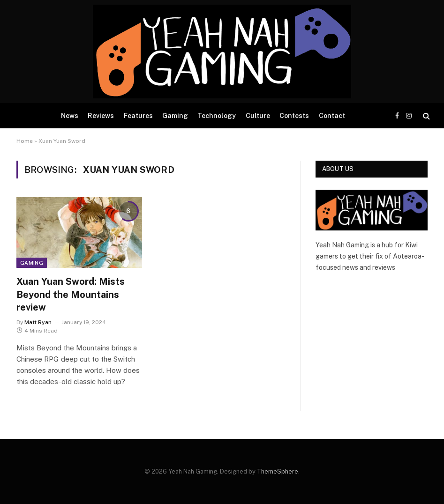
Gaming (175, 116)
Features (138, 116)
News (70, 116)
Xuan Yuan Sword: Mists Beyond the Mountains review (71, 294)
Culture (258, 116)
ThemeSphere (278, 471)
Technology (217, 116)
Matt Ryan (38, 322)
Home (25, 141)
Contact (332, 116)
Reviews (101, 116)
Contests (294, 116)
